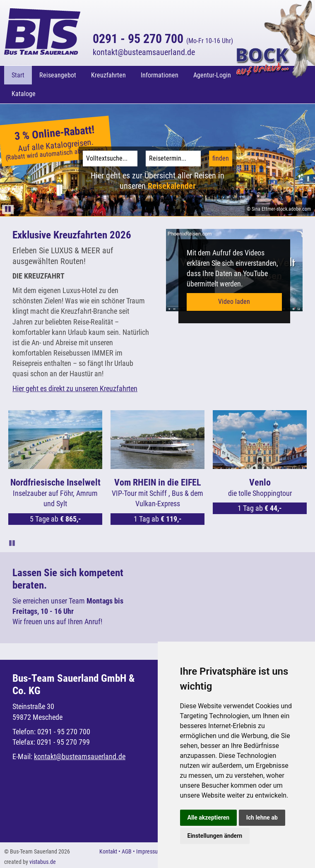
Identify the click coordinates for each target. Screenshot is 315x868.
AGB (127, 851)
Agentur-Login (212, 75)
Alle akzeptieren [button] (209, 818)
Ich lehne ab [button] (262, 818)
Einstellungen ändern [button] (215, 836)
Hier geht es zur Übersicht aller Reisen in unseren (157, 181)
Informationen (160, 75)
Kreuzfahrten (108, 75)
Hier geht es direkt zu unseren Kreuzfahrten (75, 388)
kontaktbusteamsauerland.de (144, 52)
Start (18, 75)
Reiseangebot (58, 75)
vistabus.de (43, 862)
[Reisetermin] (173, 159)
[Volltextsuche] (110, 159)
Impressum (149, 851)
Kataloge (24, 94)
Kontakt (108, 851)
